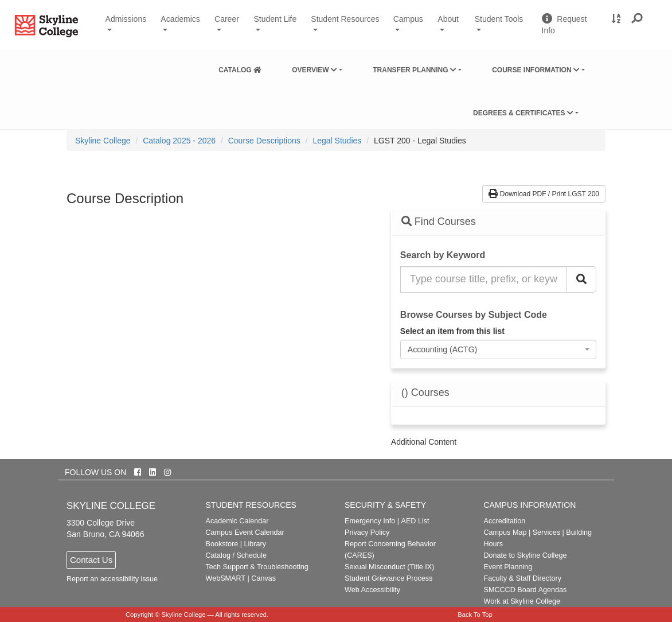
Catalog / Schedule (236, 555)
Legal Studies (337, 141)
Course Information (536, 70)
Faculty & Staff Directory (523, 578)
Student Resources (345, 19)
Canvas (263, 578)
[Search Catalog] (581, 279)
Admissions (126, 19)
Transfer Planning (415, 70)
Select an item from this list (452, 331)
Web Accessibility (372, 590)
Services (546, 532)
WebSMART (226, 578)
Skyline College (103, 141)
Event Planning (508, 567)
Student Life (276, 19)
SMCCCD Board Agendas (526, 590)
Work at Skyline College (522, 601)
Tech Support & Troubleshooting (257, 567)
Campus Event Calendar (245, 532)
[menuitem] (240, 68)
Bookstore (222, 544)
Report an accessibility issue (112, 579)
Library (255, 544)
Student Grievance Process (388, 578)
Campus (408, 19)
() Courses (425, 393)
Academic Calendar (237, 521)
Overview (314, 70)
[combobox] (498, 349)
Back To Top (475, 615)
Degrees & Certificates (523, 113)
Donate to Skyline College (526, 555)
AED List (415, 521)
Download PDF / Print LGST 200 (544, 194)
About (448, 19)
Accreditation (505, 521)
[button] (637, 19)
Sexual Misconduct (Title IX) (389, 567)
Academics (180, 19)
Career (227, 19)
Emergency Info (370, 521)
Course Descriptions (264, 141)
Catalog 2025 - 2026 (179, 141)
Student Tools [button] (504, 24)
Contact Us (91, 560)
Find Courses (439, 221)
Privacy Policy (367, 532)
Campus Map (505, 532)
